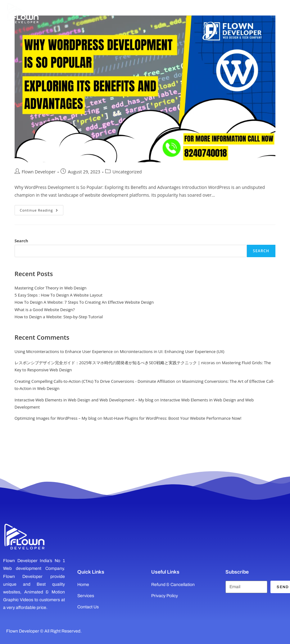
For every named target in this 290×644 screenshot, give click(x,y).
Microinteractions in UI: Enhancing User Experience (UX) (172, 351)
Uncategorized (127, 172)
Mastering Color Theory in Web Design (51, 288)
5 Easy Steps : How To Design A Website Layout (59, 295)
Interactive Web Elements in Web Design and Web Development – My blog (84, 400)
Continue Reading (42, 209)
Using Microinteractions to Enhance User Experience (64, 351)
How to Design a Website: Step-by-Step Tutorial (59, 317)
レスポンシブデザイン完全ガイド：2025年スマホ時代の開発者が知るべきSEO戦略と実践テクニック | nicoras (115, 363)
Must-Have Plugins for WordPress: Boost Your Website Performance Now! (172, 418)
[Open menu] (277, 11)
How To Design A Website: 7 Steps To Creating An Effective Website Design (84, 302)
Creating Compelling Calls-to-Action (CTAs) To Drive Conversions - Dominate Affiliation (95, 381)
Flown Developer (39, 172)
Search (21, 241)
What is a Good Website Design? (45, 310)
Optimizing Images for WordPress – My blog (56, 418)
